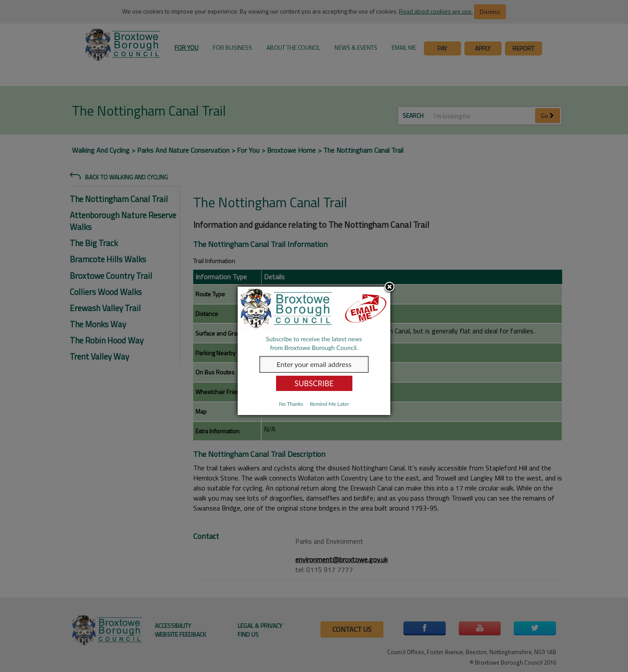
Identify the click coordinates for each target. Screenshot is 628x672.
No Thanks (291, 404)
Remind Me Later (329, 404)
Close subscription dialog (389, 288)
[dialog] (314, 351)
